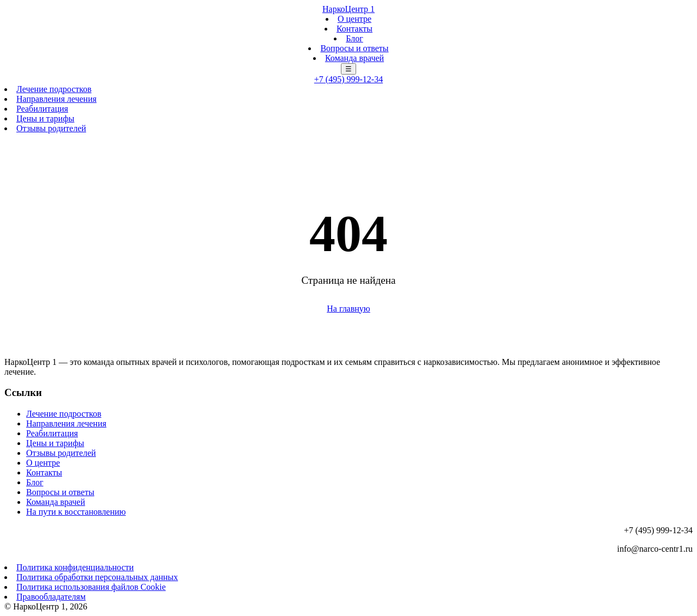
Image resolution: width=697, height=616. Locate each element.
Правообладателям (51, 597)
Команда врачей (354, 58)
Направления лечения (56, 99)
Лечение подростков (54, 89)
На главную (348, 309)
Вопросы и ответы (354, 48)
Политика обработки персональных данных (97, 577)
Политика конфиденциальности (75, 567)
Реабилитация (42, 109)
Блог (354, 38)
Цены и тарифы (45, 118)
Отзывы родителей (51, 128)
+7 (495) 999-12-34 (348, 79)
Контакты (354, 29)
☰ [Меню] (348, 69)
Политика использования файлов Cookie (91, 587)
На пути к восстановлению (76, 512)
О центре (354, 19)
